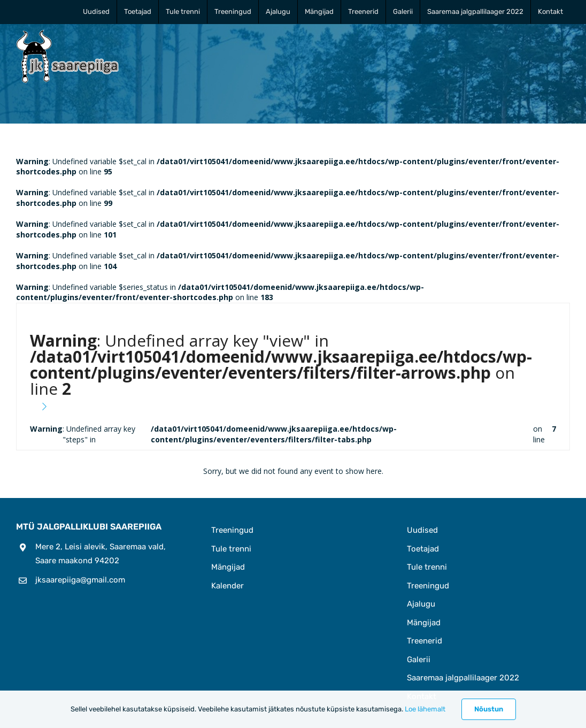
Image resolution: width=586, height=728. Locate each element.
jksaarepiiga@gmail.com (80, 580)
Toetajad (423, 549)
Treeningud (232, 530)
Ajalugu (421, 604)
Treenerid (425, 641)
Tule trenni (231, 549)
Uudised (422, 530)
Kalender (228, 586)
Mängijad (228, 567)
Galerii (419, 660)
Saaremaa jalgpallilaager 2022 (463, 678)
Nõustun (489, 709)
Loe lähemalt (425, 709)
